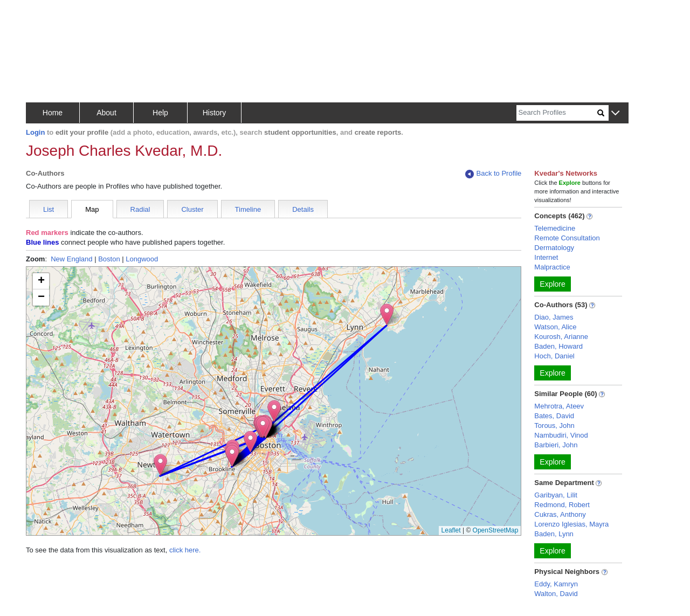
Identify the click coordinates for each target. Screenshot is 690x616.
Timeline (248, 209)
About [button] (106, 113)
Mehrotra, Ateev (559, 406)
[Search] (557, 113)
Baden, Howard (558, 346)
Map (92, 209)
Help (160, 113)
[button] (615, 113)
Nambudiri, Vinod (561, 435)
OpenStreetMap (496, 530)
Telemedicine (555, 228)
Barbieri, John (556, 445)
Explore (552, 284)
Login (35, 132)
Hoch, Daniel (554, 356)
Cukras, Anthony (560, 514)
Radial (140, 209)
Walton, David (556, 594)
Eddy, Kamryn (556, 584)
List (49, 209)
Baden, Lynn (554, 534)
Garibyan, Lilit (556, 495)
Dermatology (554, 248)
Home (53, 113)
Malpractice (552, 267)
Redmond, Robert (562, 505)
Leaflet (451, 530)
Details (303, 209)
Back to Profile (493, 174)
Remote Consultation (567, 238)
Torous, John (554, 425)
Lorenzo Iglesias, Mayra (571, 524)
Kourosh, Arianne (561, 337)
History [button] (215, 113)
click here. (185, 550)
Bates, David (554, 416)
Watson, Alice (555, 327)
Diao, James (554, 317)
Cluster (192, 209)
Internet (546, 257)
